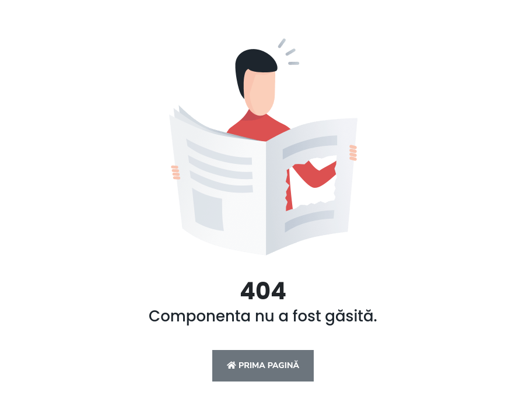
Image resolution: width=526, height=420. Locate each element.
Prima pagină (263, 365)
